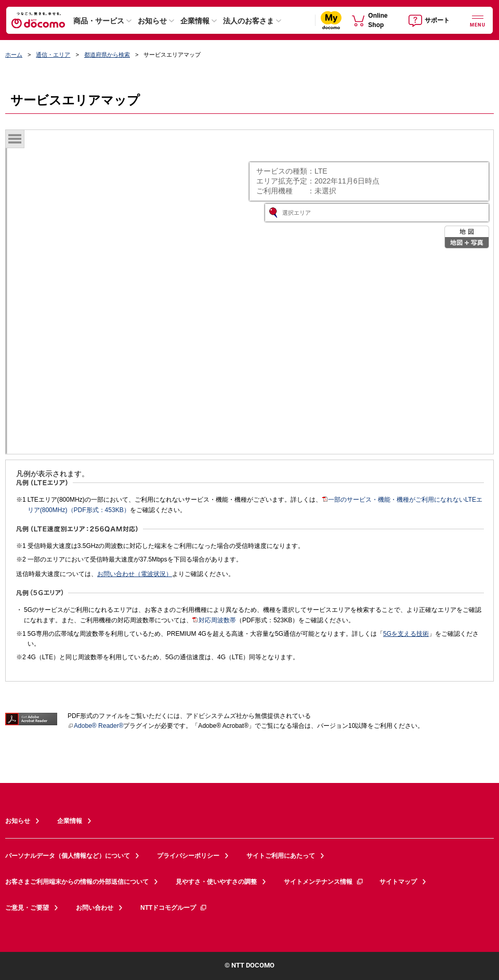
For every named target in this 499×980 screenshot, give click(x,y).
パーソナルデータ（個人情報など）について (68, 856)
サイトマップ (398, 882)
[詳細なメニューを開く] (478, 20)
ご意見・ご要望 (27, 908)
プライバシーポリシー (188, 856)
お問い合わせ (95, 908)
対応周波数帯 (214, 621)
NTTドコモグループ (174, 908)
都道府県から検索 (107, 55)
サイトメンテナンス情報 (324, 882)
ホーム (14, 55)
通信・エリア (53, 55)
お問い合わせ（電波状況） (135, 574)
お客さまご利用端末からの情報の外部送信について (77, 882)
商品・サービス (99, 21)
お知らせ (152, 21)
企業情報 (195, 21)
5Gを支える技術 (406, 634)
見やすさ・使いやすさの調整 (216, 882)
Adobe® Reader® (95, 726)
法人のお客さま (248, 21)
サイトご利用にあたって (281, 856)
